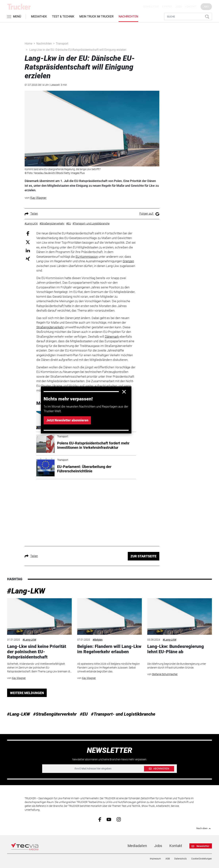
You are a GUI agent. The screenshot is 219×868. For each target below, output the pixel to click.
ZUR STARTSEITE (143, 556)
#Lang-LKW (26, 591)
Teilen (31, 214)
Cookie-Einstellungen (202, 859)
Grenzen (128, 261)
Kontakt (191, 7)
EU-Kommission (87, 257)
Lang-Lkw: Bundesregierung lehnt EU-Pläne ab (176, 649)
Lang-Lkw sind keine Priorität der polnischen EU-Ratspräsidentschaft (37, 652)
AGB (168, 859)
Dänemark (112, 337)
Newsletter (151, 7)
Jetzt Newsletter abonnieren (67, 420)
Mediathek (39, 17)
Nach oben (204, 828)
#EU (84, 714)
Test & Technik (63, 17)
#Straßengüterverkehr (55, 714)
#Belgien (98, 640)
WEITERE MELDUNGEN (27, 693)
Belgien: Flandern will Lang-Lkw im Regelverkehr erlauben (109, 649)
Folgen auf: (149, 214)
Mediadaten (137, 846)
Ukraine (57, 386)
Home (28, 44)
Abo (206, 7)
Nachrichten (128, 17)
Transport (62, 44)
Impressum (155, 859)
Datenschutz (180, 859)
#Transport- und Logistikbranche (123, 714)
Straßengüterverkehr (50, 327)
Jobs (179, 7)
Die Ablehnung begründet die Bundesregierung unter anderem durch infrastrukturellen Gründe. (177, 666)
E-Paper (167, 7)
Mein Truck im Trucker (96, 17)
